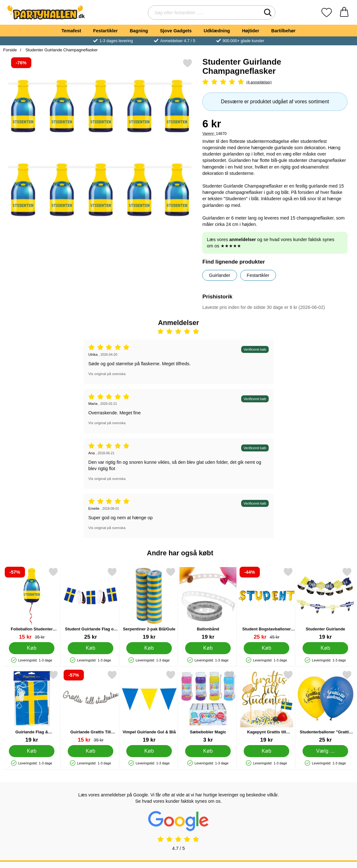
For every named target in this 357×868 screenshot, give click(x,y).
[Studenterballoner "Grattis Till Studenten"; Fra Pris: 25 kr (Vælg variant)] (326, 707)
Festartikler (105, 31)
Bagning (139, 31)
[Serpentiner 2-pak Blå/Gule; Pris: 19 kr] (149, 604)
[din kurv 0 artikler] (344, 13)
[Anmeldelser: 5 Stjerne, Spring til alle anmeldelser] (275, 82)
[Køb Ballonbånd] (208, 648)
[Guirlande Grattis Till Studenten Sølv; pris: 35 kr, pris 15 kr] (91, 707)
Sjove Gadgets (176, 31)
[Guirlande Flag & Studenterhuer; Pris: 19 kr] (32, 707)
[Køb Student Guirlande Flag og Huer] (91, 648)
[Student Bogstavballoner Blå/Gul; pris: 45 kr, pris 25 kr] (267, 604)
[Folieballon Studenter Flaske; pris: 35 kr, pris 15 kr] (32, 604)
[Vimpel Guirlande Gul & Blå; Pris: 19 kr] (149, 707)
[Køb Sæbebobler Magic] (208, 751)
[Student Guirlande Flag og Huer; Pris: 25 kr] (91, 604)
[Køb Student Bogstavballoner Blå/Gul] (266, 648)
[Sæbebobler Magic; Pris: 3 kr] (208, 707)
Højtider (251, 31)
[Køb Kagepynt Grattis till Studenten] (266, 751)
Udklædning (217, 31)
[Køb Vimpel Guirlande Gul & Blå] (149, 751)
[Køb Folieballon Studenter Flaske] (32, 648)
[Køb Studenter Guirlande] (325, 648)
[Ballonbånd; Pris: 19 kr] (208, 604)
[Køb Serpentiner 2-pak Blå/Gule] (149, 648)
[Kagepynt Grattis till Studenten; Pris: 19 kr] (267, 707)
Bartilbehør (283, 31)
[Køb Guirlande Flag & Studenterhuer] (32, 751)
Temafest (71, 31)
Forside (10, 50)
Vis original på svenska (107, 374)
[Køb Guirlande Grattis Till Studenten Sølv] (91, 751)
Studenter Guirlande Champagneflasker (61, 50)
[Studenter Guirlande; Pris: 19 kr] (326, 604)
